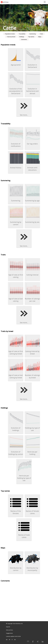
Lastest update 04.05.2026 (13, 636)
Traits (41, 34)
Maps (40, 37)
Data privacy (9, 630)
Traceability (22, 34)
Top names (31, 37)
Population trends (10, 34)
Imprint (8, 627)
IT (12, 640)
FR (10, 640)
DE (7, 640)
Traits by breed (11, 37)
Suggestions (9, 633)
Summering (33, 34)
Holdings (22, 37)
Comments (24, 39)
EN (15, 640)
